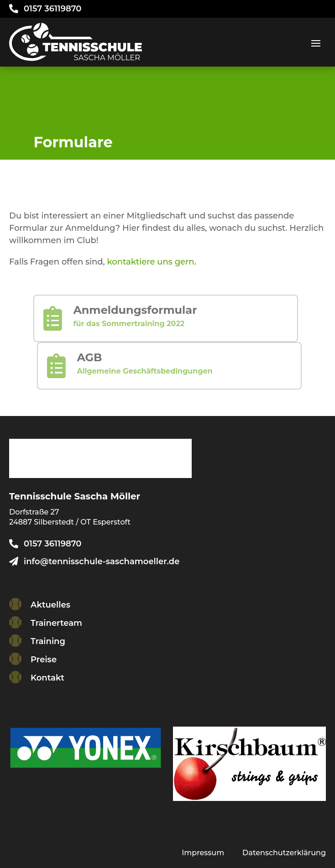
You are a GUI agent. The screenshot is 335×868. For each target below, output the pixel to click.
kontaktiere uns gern (151, 262)
